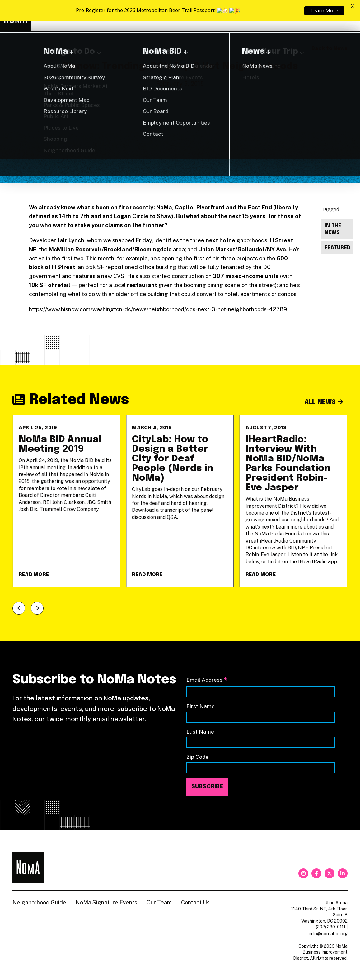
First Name (201, 706)
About (222, 16)
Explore (181, 16)
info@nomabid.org (328, 934)
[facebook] (316, 873)
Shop (322, 16)
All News (324, 402)
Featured (337, 248)
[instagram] (303, 873)
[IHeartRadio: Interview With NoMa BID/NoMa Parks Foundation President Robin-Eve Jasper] (293, 501)
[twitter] (330, 873)
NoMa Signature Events (106, 902)
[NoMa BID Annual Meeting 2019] (67, 501)
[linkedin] (343, 873)
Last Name (200, 732)
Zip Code (197, 757)
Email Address (207, 680)
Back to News (330, 49)
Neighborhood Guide (275, 16)
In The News (333, 229)
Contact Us (195, 902)
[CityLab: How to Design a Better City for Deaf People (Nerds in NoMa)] (180, 501)
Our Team (159, 902)
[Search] (344, 16)
